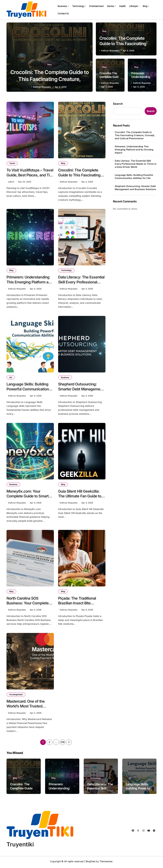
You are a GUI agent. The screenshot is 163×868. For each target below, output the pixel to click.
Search (118, 104)
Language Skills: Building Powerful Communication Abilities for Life (28, 389)
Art (11, 378)
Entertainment (96, 6)
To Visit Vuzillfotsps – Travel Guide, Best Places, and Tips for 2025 (30, 175)
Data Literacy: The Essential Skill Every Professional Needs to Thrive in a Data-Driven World (136, 164)
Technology (79, 6)
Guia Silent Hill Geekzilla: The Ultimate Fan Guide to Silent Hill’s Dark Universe (80, 497)
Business (63, 6)
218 (62, 744)
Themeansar (106, 863)
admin (11, 182)
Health (122, 6)
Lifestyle (134, 6)
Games (111, 6)
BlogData (91, 863)
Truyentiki (20, 846)
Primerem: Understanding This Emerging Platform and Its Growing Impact (30, 282)
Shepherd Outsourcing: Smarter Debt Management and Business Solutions (81, 389)
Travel (12, 163)
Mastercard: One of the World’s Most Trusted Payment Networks (26, 708)
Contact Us (63, 13)
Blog (146, 6)
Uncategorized (16, 696)
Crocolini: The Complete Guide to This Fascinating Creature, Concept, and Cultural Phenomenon (135, 135)
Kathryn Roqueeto (42, 87)
